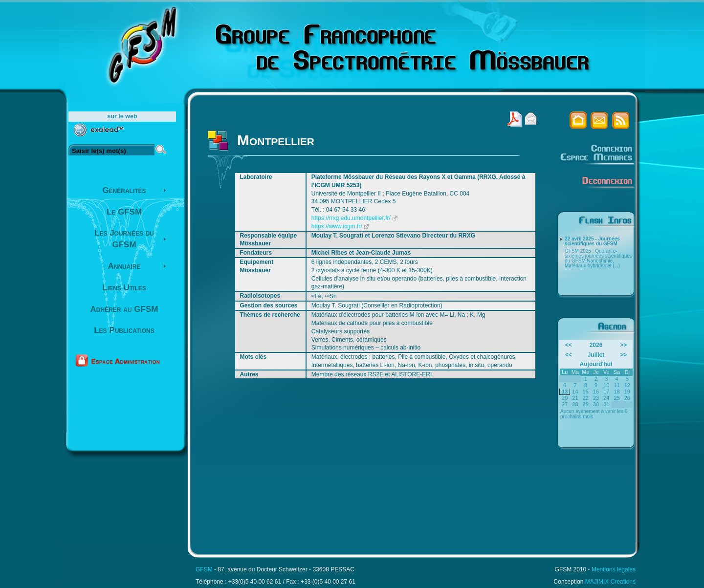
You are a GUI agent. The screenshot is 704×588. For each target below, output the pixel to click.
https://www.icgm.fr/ (337, 226)
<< (569, 345)
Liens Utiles (124, 288)
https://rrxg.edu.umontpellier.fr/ (351, 218)
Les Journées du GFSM (124, 239)
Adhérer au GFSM (124, 309)
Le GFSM (124, 212)
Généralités (124, 190)
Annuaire (124, 266)
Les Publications (124, 330)
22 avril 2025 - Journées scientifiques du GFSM (592, 241)
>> (623, 345)
